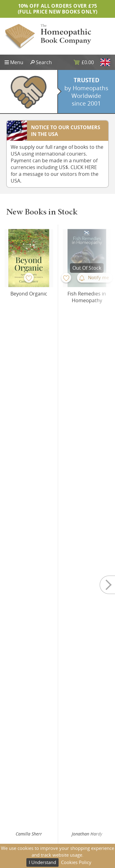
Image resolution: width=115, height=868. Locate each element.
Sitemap (13, 816)
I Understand (42, 862)
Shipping (71, 825)
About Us (14, 825)
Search (44, 62)
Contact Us (16, 835)
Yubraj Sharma (29, 501)
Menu (17, 62)
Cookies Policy (76, 862)
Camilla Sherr (29, 339)
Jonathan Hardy (87, 339)
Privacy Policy (76, 816)
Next (103, 293)
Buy (44, 352)
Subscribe (57, 781)
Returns (70, 835)
